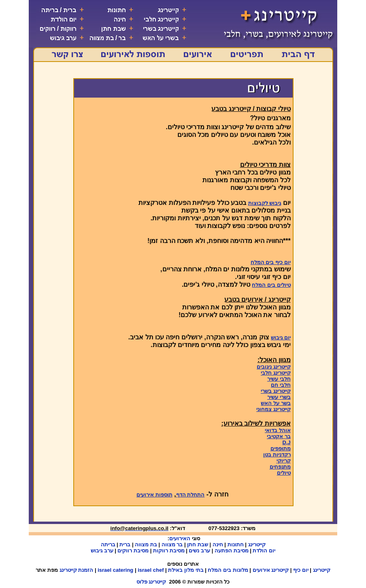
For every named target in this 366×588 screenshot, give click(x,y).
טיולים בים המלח (271, 285)
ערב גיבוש (102, 551)
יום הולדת (264, 551)
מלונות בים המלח (228, 570)
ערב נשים (199, 551)
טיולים (284, 473)
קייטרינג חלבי (276, 373)
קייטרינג (257, 544)
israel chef (151, 570)
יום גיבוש (281, 338)
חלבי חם (281, 385)
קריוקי (284, 461)
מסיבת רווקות (169, 551)
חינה (218, 544)
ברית (125, 544)
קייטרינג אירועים (271, 570)
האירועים (180, 538)
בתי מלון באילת (186, 570)
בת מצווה (146, 544)
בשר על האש (276, 403)
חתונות (236, 544)
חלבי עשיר (279, 379)
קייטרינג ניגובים (274, 367)
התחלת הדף (190, 495)
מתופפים (281, 448)
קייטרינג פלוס (151, 582)
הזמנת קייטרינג (77, 570)
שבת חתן (198, 544)
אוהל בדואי (278, 430)
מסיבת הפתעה (232, 551)
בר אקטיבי (279, 436)
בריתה (108, 544)
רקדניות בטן (277, 455)
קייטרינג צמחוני (273, 409)
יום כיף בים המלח (271, 262)
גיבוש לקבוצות (265, 203)
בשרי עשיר (279, 397)
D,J (286, 442)
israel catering (115, 570)
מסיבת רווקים (133, 551)
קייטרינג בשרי (276, 391)
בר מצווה (172, 544)
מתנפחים (280, 467)
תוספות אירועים (154, 495)
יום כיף (301, 570)
